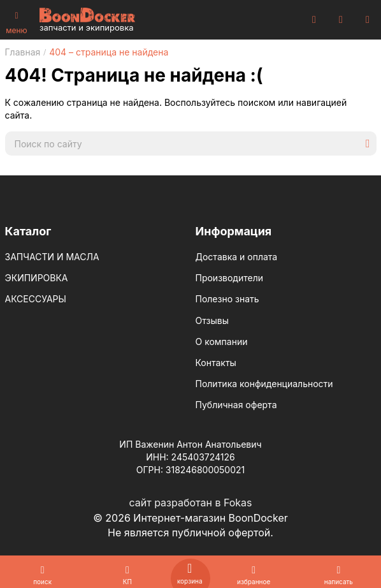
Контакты (216, 363)
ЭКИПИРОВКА (37, 278)
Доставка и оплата (237, 257)
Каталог (28, 231)
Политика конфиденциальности (264, 384)
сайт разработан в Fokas (190, 503)
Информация (234, 231)
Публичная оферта (236, 405)
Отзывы (212, 320)
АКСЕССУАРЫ (36, 299)
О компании (222, 342)
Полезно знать (227, 299)
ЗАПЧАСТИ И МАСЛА (52, 257)
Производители (230, 278)
